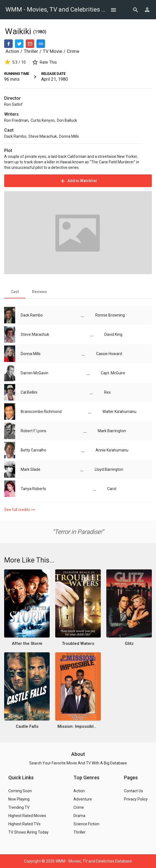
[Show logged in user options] (147, 10)
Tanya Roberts (33, 489)
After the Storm (27, 643)
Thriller (31, 51)
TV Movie (52, 51)
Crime (73, 51)
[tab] (15, 292)
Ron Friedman (16, 120)
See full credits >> (20, 510)
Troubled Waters (78, 643)
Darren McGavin (35, 373)
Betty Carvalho (34, 450)
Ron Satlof (13, 104)
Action (12, 51)
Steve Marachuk (43, 136)
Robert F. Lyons (34, 431)
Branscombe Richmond (41, 412)
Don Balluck (67, 120)
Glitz (129, 643)
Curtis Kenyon (43, 120)
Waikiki (19, 31)
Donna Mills (69, 136)
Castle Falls (27, 726)
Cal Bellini (29, 392)
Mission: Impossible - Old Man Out (78, 726)
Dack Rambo (15, 136)
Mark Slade (31, 469)
